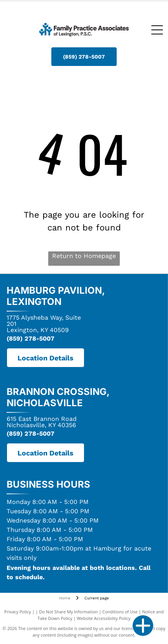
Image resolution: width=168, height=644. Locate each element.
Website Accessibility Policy (104, 618)
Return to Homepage (84, 256)
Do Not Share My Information (68, 612)
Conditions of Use (120, 612)
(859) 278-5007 (31, 338)
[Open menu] (157, 30)
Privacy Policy (18, 612)
